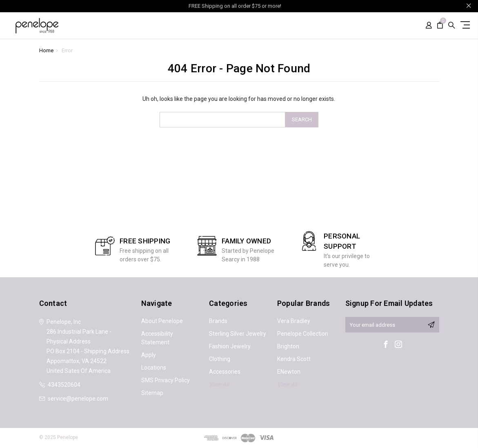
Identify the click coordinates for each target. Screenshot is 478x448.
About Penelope (162, 321)
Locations (154, 368)
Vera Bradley (294, 321)
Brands (218, 321)
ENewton (289, 372)
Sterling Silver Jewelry (238, 334)
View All (219, 384)
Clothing (220, 359)
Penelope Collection (303, 334)
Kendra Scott (294, 359)
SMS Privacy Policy (166, 380)
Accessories (225, 372)
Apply (149, 355)
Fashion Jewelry (230, 346)
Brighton (288, 346)
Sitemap (152, 393)
